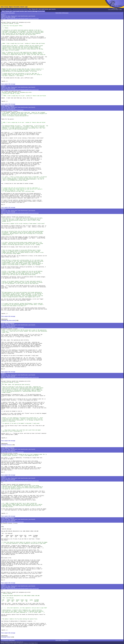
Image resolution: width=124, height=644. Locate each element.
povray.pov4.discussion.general (20, 9)
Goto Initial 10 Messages (62, 13)
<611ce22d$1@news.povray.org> (15, 452)
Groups (6, 7)
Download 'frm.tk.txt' (6, 445)
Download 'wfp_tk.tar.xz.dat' (8, 320)
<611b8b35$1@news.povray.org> (15, 327)
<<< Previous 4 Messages (8, 13)
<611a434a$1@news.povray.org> (15, 110)
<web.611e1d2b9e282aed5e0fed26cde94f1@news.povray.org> (23, 481)
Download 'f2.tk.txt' (6, 637)
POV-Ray (3, 9)
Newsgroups (9, 9)
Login (26, 7)
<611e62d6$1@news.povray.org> (15, 522)
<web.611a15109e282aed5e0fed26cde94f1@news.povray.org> (23, 90)
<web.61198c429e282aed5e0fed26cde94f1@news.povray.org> (23, 19)
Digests (11, 7)
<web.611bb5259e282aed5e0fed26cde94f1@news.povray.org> (23, 377)
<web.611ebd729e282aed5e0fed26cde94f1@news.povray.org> (23, 589)
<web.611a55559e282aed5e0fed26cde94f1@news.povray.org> (23, 213)
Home (2, 7)
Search (22, 7)
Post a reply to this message (8, 84)
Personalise (17, 7)
